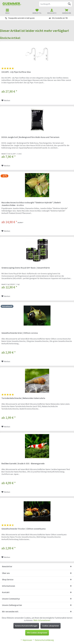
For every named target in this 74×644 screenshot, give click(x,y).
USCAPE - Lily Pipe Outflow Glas (16, 72)
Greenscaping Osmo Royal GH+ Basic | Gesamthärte (26, 268)
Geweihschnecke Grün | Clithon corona (20, 333)
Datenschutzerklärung (43, 640)
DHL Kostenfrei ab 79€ (60, 18)
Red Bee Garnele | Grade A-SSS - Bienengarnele (23, 463)
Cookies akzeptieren (50, 626)
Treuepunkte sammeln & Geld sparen (21, 18)
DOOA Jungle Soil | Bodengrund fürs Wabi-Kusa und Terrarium (30, 137)
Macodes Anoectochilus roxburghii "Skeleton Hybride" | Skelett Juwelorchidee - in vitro (31, 204)
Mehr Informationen (42, 620)
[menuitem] (67, 11)
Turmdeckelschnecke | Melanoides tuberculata (23, 398)
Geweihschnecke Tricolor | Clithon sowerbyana (24, 529)
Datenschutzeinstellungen (26, 626)
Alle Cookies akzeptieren (37, 633)
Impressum (26, 640)
